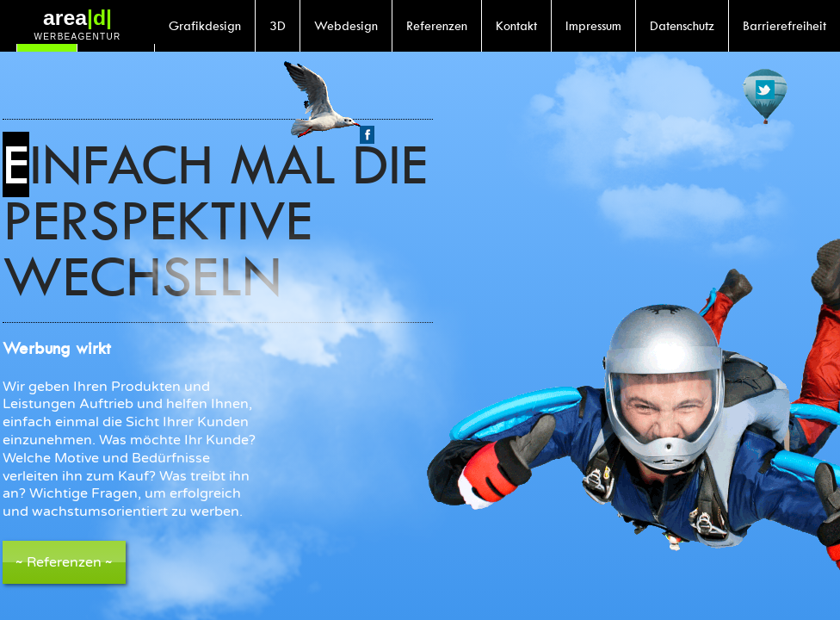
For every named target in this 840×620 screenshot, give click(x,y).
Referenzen (437, 26)
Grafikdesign (205, 26)
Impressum (593, 26)
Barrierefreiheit (784, 26)
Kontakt (516, 26)
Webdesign (346, 26)
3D (278, 26)
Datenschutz (682, 26)
